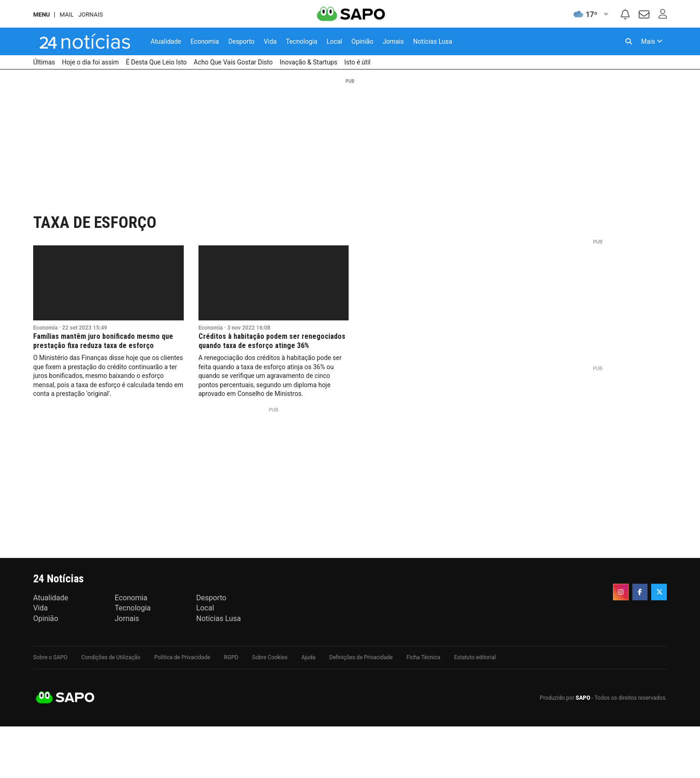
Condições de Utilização (111, 657)
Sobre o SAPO (50, 657)
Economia (45, 328)
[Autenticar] (644, 16)
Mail (66, 15)
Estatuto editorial (475, 657)
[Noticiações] (625, 15)
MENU (41, 15)
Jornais (90, 15)
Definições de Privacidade (361, 657)
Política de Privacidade (182, 657)
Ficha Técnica (423, 657)
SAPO (65, 698)
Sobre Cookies (270, 657)
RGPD (231, 657)
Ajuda (308, 657)
